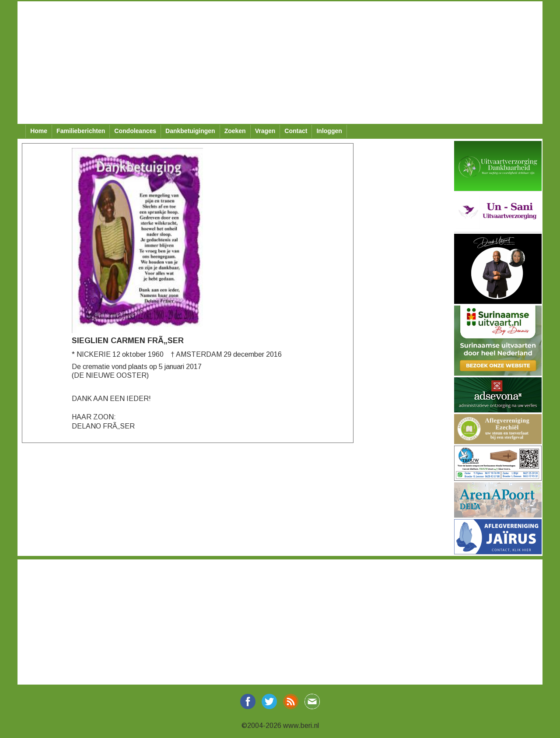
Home (39, 131)
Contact (296, 131)
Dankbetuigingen (190, 131)
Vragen (265, 131)
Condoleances (135, 131)
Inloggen (329, 131)
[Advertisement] (280, 63)
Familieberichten (81, 131)
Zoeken (235, 131)
